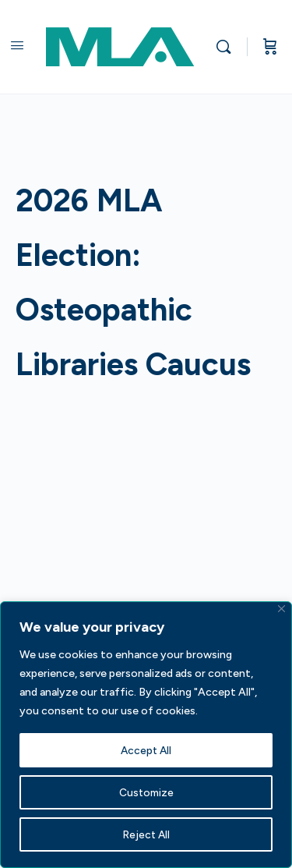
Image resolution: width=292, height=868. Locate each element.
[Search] (227, 47)
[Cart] (270, 47)
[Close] (281, 609)
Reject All (146, 834)
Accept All (146, 750)
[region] (146, 735)
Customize (146, 792)
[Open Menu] (17, 45)
